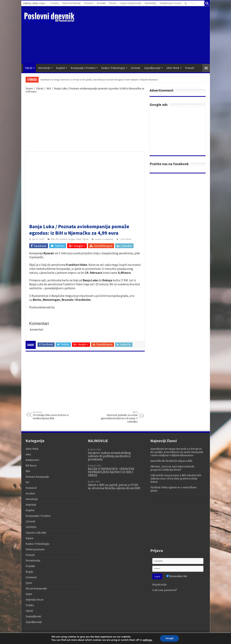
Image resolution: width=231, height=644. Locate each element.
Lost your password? (165, 590)
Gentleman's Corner (171, 3)
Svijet (79, 239)
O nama (55, 3)
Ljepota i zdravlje (36, 533)
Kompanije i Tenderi (83, 68)
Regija (72, 239)
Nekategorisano (35, 549)
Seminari (31, 577)
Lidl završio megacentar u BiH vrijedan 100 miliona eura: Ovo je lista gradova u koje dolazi (176, 479)
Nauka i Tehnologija (113, 68)
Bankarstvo (32, 460)
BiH (49, 89)
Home (29, 89)
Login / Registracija (130, 3)
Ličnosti (135, 68)
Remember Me (177, 576)
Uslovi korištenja (71, 3)
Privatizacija (33, 561)
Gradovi (63, 239)
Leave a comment (104, 239)
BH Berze (31, 466)
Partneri (89, 3)
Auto (28, 454)
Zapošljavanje (152, 68)
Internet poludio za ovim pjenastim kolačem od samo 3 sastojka (119, 417)
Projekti (30, 566)
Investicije (44, 68)
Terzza (201, 636)
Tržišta (30, 605)
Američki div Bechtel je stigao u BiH (171, 461)
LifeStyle (31, 527)
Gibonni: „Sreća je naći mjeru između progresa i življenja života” (172, 468)
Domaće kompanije (37, 477)
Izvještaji (31, 505)
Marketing (150, 3)
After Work (173, 68)
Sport (29, 583)
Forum (113, 3)
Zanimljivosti (33, 617)
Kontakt (101, 3)
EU (57, 239)
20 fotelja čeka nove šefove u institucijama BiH (51, 415)
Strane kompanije (36, 589)
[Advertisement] (141, 35)
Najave (30, 538)
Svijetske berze (35, 600)
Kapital (60, 68)
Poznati (189, 68)
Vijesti (29, 68)
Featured (31, 488)
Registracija (159, 585)
